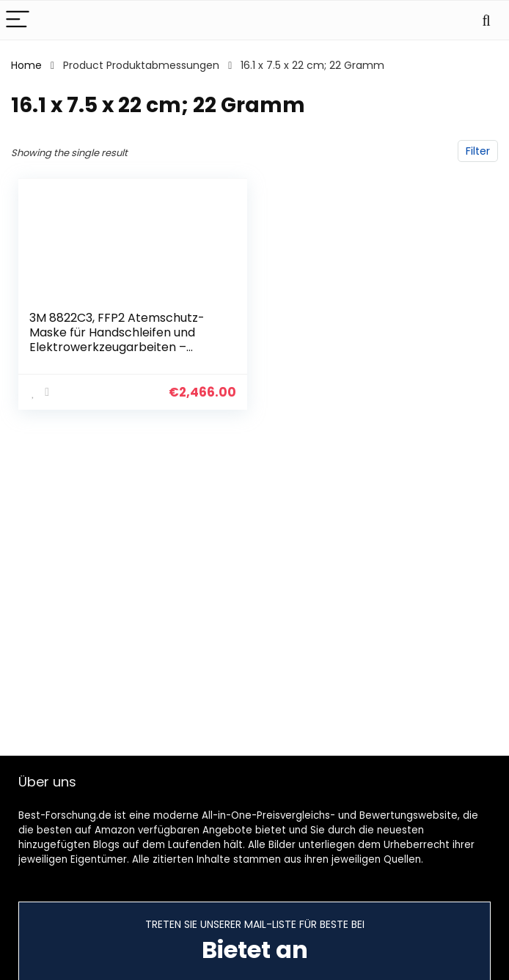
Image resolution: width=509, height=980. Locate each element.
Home (26, 65)
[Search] (486, 20)
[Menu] (18, 20)
